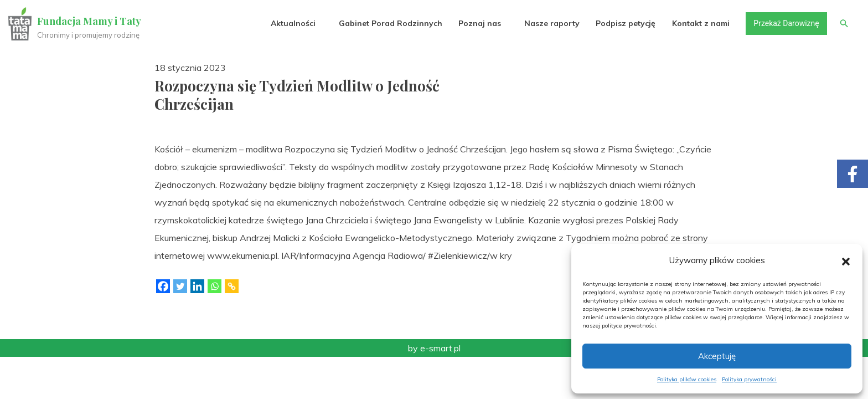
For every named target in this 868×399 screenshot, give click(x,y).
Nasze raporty (551, 23)
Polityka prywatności (749, 379)
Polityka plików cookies (687, 379)
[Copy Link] (232, 286)
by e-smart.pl (434, 348)
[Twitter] (180, 286)
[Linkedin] (197, 286)
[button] (846, 260)
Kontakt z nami (700, 23)
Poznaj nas (479, 23)
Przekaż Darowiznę (786, 23)
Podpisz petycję (625, 23)
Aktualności (293, 23)
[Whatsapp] (215, 286)
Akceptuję (717, 356)
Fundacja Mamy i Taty (90, 21)
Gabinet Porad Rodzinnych (390, 23)
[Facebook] (163, 286)
